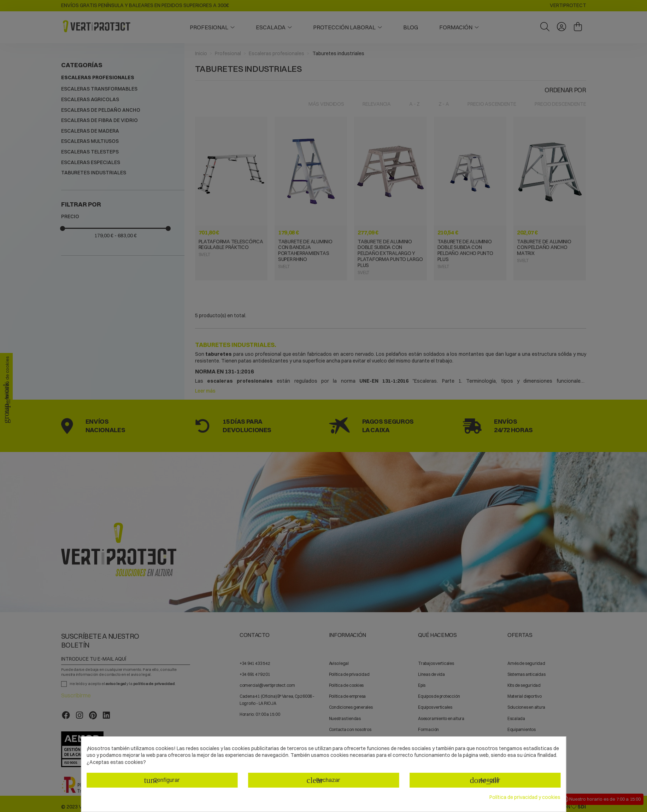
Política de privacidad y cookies (525, 797)
